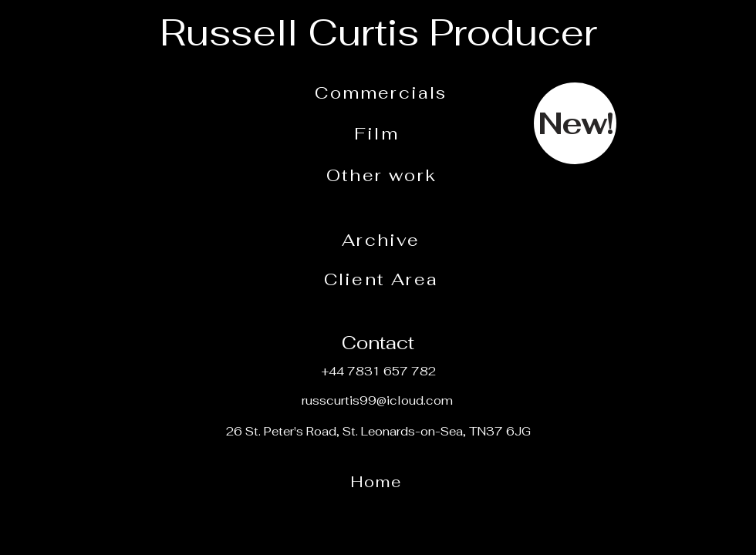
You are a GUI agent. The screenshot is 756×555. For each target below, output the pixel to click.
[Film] (378, 133)
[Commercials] (383, 92)
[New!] (575, 123)
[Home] (378, 482)
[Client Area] (383, 279)
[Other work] (383, 175)
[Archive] (383, 240)
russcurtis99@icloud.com (377, 400)
